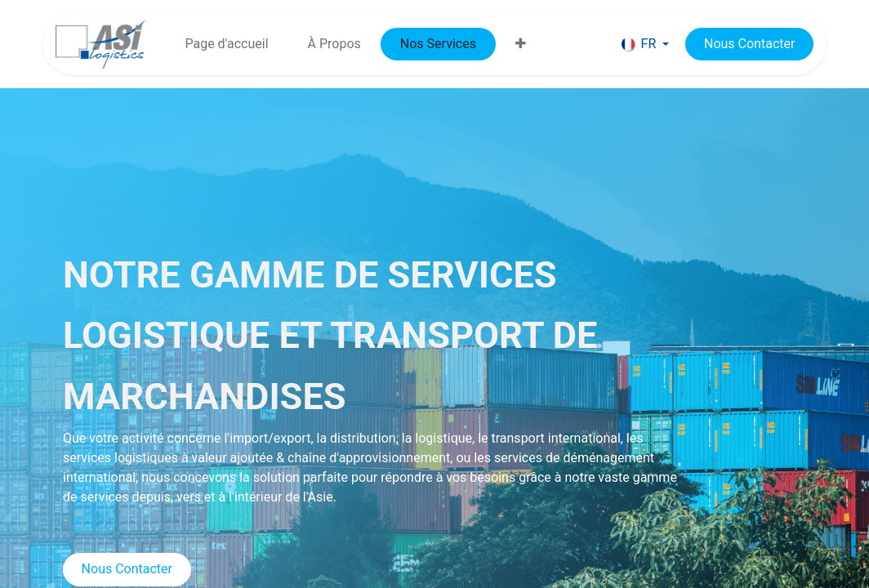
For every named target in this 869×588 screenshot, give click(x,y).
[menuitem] (226, 44)
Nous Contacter (127, 569)
